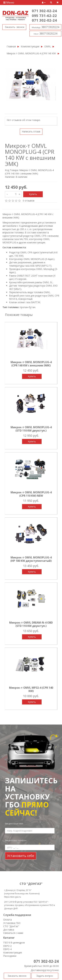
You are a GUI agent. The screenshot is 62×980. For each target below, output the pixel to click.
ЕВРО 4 (7, 949)
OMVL (48, 46)
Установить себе (21, 856)
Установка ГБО (12, 923)
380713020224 (45, 27)
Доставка (9, 930)
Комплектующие (30, 46)
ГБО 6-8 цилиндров (14, 943)
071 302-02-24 (44, 11)
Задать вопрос (45, 976)
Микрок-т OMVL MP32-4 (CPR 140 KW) (31, 689)
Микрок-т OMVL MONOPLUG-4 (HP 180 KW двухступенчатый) (31, 559)
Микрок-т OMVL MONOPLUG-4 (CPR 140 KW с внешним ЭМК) (31, 53)
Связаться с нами (13, 933)
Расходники (10, 956)
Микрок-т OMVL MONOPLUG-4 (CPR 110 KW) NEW (31, 494)
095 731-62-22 (44, 15)
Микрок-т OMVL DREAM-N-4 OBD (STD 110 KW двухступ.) (31, 624)
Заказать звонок (14, 27)
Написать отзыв (31, 131)
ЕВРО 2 (7, 946)
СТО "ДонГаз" (11, 926)
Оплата (8, 920)
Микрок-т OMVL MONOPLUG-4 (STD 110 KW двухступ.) (31, 429)
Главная (11, 46)
